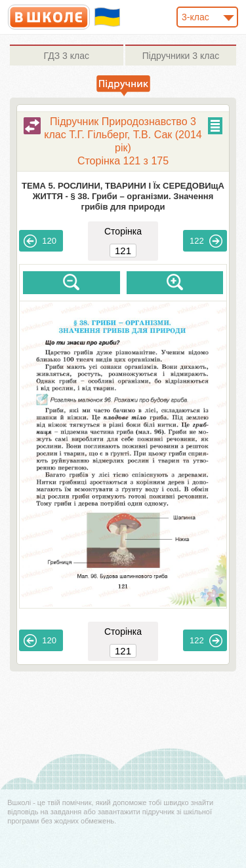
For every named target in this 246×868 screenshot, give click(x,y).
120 (40, 241)
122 (206, 241)
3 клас (67, 56)
